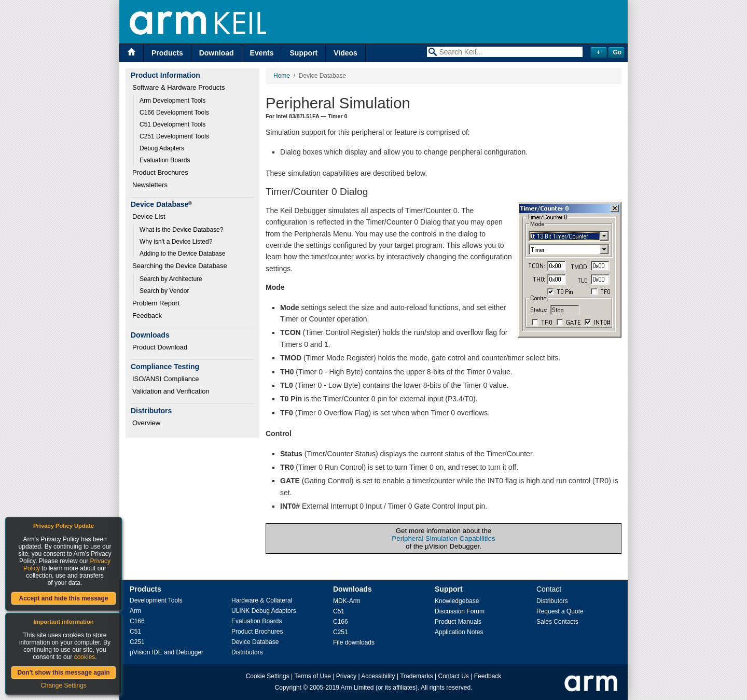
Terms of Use (313, 676)
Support (304, 53)
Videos (345, 53)
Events (262, 53)
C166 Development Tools (174, 113)
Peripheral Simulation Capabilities (443, 538)
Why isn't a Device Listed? (176, 242)
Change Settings (64, 685)
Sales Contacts (557, 622)
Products (167, 53)
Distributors (247, 652)
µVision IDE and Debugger (167, 652)
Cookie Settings (268, 676)
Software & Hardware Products (178, 87)
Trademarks (417, 676)
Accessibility (378, 676)
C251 (137, 642)
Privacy (346, 676)
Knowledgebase (457, 601)
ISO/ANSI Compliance (166, 379)
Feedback (147, 316)
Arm (135, 611)
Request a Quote (560, 611)
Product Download (160, 347)
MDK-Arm (347, 601)
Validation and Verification (171, 391)
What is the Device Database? (181, 230)
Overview (146, 423)
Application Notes (459, 632)
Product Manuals (458, 622)
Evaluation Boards (165, 160)
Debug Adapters (162, 148)
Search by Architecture (171, 279)
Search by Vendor (164, 291)
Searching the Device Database (180, 266)
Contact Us (454, 676)
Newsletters (150, 185)
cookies (85, 657)
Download (217, 53)
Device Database (255, 642)
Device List (149, 216)
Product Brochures (160, 172)
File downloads (354, 642)
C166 (137, 621)
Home (282, 76)
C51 (135, 632)
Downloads (352, 589)
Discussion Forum (460, 611)
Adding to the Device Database (182, 254)
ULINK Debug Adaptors (264, 611)
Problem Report (156, 303)
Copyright (288, 688)
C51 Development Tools (172, 124)
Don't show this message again (63, 673)
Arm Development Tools (172, 101)
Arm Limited (357, 688)
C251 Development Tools (174, 136)
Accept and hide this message (63, 598)
